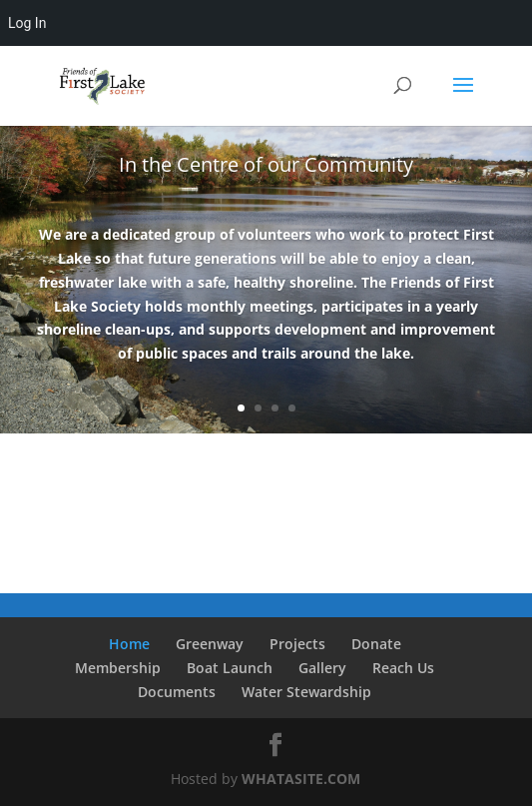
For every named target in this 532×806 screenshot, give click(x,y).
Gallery (322, 668)
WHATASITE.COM (301, 779)
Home (129, 644)
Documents (177, 692)
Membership (118, 668)
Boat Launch (230, 668)
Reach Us (403, 668)
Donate (376, 644)
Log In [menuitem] (27, 23)
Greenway (210, 644)
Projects (297, 644)
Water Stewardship (306, 692)
